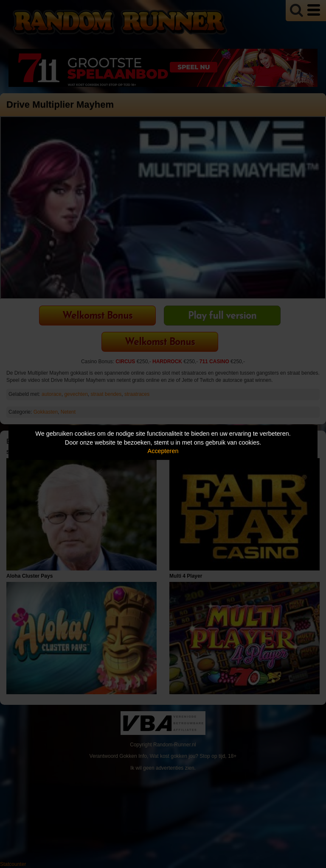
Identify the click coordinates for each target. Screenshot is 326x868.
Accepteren (163, 451)
